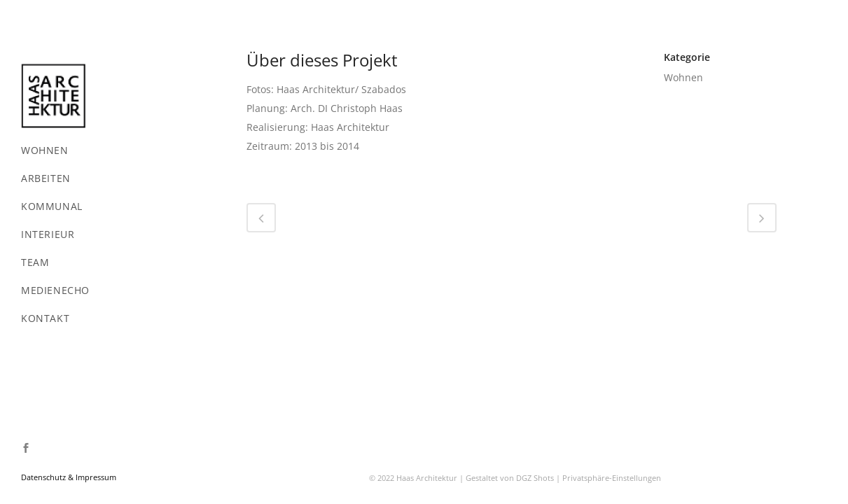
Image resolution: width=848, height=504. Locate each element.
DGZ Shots (535, 262)
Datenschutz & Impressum (69, 477)
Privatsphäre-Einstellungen (612, 262)
